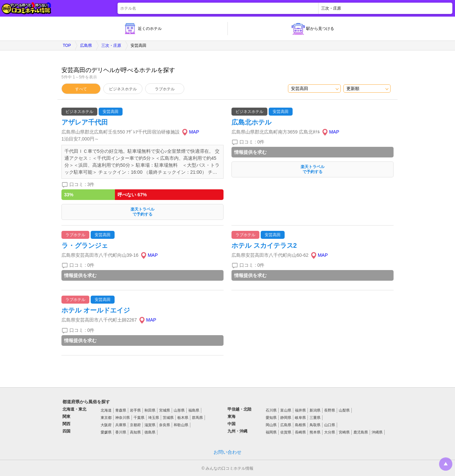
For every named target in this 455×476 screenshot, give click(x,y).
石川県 (271, 410)
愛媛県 (106, 432)
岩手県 (135, 410)
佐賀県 (286, 432)
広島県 (86, 46)
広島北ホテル (251, 122)
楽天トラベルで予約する (142, 212)
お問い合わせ (227, 452)
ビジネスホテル (123, 89)
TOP (67, 46)
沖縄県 (377, 432)
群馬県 (197, 418)
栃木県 (183, 418)
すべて (81, 89)
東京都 (106, 418)
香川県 (121, 432)
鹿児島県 (361, 432)
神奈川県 (123, 418)
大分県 (330, 432)
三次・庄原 (111, 46)
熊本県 (315, 432)
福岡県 (271, 432)
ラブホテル (165, 89)
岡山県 (271, 425)
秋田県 (150, 410)
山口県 (330, 425)
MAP (194, 132)
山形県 (179, 410)
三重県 (315, 418)
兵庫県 (121, 425)
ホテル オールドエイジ (96, 310)
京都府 (135, 425)
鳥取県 (315, 425)
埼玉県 (154, 418)
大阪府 (106, 425)
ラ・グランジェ (85, 245)
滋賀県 (150, 425)
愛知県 (271, 418)
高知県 (135, 432)
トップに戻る (446, 464)
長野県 (330, 410)
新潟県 (315, 410)
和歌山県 (181, 425)
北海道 (106, 410)
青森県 (121, 410)
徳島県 (150, 432)
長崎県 (300, 432)
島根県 (300, 425)
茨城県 (168, 418)
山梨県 (344, 410)
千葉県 (139, 418)
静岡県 (286, 418)
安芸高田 (111, 112)
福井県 (300, 410)
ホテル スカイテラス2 (264, 245)
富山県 (286, 410)
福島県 (194, 410)
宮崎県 (344, 432)
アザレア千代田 (85, 122)
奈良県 (165, 425)
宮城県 (165, 410)
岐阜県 (300, 418)
